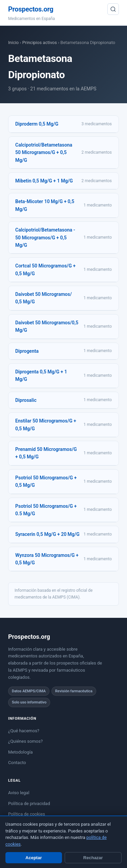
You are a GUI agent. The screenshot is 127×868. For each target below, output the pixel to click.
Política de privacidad (29, 804)
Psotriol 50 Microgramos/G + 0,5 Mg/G (46, 481)
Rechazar (93, 858)
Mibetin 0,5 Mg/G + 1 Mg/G (44, 181)
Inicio (13, 42)
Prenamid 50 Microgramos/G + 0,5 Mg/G (46, 453)
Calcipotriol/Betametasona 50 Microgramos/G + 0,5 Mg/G (44, 153)
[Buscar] (113, 9)
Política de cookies (27, 814)
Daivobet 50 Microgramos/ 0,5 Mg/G (44, 298)
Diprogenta (27, 351)
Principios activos (40, 42)
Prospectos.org (31, 9)
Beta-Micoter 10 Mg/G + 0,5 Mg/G (45, 205)
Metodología (20, 752)
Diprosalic (26, 400)
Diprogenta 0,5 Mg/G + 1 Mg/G (41, 375)
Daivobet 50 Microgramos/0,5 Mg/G (47, 326)
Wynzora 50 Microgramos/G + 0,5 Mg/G (47, 559)
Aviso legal (19, 793)
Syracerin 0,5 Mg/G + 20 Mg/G (47, 534)
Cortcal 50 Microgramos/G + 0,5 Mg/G (45, 269)
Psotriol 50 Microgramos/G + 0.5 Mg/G (46, 510)
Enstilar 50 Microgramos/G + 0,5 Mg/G (46, 425)
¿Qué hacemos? (24, 731)
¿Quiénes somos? (25, 741)
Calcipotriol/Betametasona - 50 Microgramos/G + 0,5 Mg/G (45, 237)
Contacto (17, 763)
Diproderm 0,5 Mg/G (37, 124)
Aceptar (34, 858)
